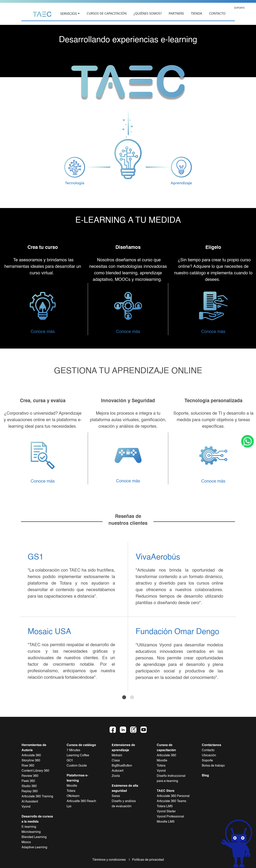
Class (116, 761)
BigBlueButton (122, 766)
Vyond (26, 807)
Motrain (117, 756)
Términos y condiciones (110, 860)
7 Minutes (73, 750)
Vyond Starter (166, 812)
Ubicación (209, 756)
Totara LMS (165, 806)
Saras (116, 796)
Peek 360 (28, 781)
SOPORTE (239, 8)
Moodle (72, 786)
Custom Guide (77, 766)
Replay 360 (30, 791)
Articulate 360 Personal (173, 796)
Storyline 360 (31, 761)
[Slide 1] (124, 697)
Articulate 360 (31, 756)
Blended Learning (34, 837)
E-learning (29, 827)
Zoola (116, 776)
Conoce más (43, 332)
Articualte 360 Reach (81, 801)
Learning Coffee (78, 756)
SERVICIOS (69, 14)
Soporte (207, 761)
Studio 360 (29, 786)
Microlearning (31, 832)
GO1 (70, 761)
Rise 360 (28, 766)
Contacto (208, 750)
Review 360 (30, 776)
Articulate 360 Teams (171, 801)
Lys (69, 806)
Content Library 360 (35, 771)
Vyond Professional (170, 817)
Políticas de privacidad (147, 860)
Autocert (118, 771)
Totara (71, 791)
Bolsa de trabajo (213, 766)
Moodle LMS (166, 822)
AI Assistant (30, 802)
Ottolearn (73, 796)
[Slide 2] (132, 697)
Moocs (26, 842)
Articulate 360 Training (37, 797)
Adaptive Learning (34, 847)
